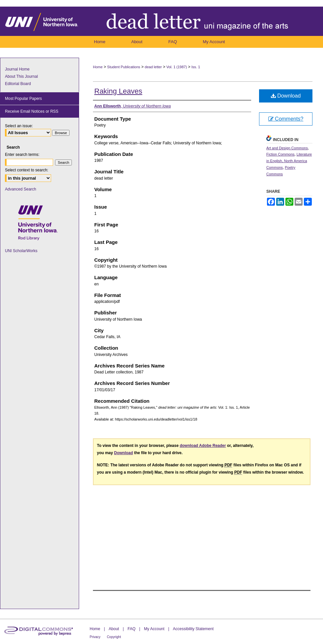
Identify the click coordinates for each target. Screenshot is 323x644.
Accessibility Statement (193, 629)
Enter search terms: (22, 155)
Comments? (286, 119)
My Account (154, 629)
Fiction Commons (280, 154)
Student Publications (124, 67)
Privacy (95, 637)
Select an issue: (19, 126)
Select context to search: (27, 170)
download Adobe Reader (203, 446)
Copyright (114, 637)
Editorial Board (18, 84)
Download (286, 96)
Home (98, 67)
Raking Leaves (118, 91)
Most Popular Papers (23, 99)
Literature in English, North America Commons (289, 161)
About (114, 629)
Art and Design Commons (287, 148)
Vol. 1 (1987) (177, 67)
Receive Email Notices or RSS (32, 111)
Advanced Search (21, 189)
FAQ (132, 629)
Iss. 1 (196, 67)
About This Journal (21, 76)
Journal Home (17, 69)
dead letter (153, 67)
